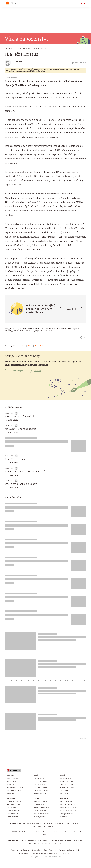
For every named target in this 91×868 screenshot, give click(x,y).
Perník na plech (12, 817)
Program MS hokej (40, 781)
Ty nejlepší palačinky (14, 801)
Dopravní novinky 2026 (68, 807)
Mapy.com (27, 823)
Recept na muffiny (13, 804)
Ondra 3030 (17, 61)
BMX (45, 835)
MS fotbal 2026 (65, 778)
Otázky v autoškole (67, 814)
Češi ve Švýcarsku (40, 811)
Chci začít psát (18, 371)
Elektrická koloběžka (56, 832)
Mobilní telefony (30, 840)
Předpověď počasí (38, 823)
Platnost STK (65, 817)
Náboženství (45, 346)
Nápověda (53, 850)
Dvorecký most (52, 826)
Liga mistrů (64, 794)
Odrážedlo (78, 832)
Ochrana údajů (73, 850)
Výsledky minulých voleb (15, 787)
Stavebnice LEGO (43, 840)
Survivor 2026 (75, 823)
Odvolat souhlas (43, 853)
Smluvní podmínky (40, 850)
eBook (74, 63)
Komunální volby (13, 781)
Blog (36, 346)
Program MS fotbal (67, 781)
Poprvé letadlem (39, 804)
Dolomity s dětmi (40, 817)
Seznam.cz (83, 3)
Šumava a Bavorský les (41, 807)
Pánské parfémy (55, 843)
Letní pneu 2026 (66, 801)
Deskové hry (78, 840)
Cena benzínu (51, 823)
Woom (45, 832)
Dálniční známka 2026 (68, 804)
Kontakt (62, 850)
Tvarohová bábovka (14, 811)
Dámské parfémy (57, 840)
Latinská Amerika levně (42, 814)
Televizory (32, 843)
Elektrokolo (23, 832)
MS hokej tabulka (40, 784)
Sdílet (83, 63)
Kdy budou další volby (14, 790)
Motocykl (32, 832)
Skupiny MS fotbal (66, 784)
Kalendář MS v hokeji (41, 790)
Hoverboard (69, 832)
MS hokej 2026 (39, 778)
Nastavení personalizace (61, 853)
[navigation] (3, 3)
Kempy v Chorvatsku (41, 801)
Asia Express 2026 (39, 826)
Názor (23, 346)
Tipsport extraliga (40, 794)
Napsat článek (71, 309)
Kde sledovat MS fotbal (68, 787)
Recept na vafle (12, 814)
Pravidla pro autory (27, 853)
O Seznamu (26, 850)
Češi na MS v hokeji (40, 787)
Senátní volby (11, 784)
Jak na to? (38, 371)
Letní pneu (68, 840)
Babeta (39, 832)
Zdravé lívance (12, 807)
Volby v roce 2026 (13, 778)
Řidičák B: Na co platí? (68, 811)
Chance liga (64, 790)
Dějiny (30, 346)
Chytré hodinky (42, 843)
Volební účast (12, 794)
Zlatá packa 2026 (63, 823)
